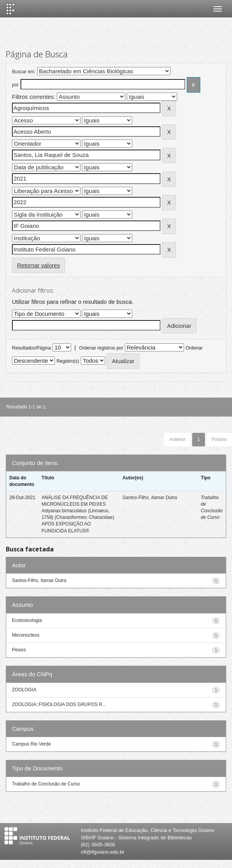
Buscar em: (24, 72)
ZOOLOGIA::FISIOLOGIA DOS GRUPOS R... (59, 704)
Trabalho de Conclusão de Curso (46, 784)
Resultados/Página (32, 348)
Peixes (19, 650)
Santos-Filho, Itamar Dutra (150, 498)
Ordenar (194, 348)
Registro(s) (68, 361)
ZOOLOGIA (24, 690)
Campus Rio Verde (32, 744)
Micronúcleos (26, 635)
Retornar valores (38, 265)
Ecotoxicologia (27, 620)
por (15, 85)
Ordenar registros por (101, 348)
